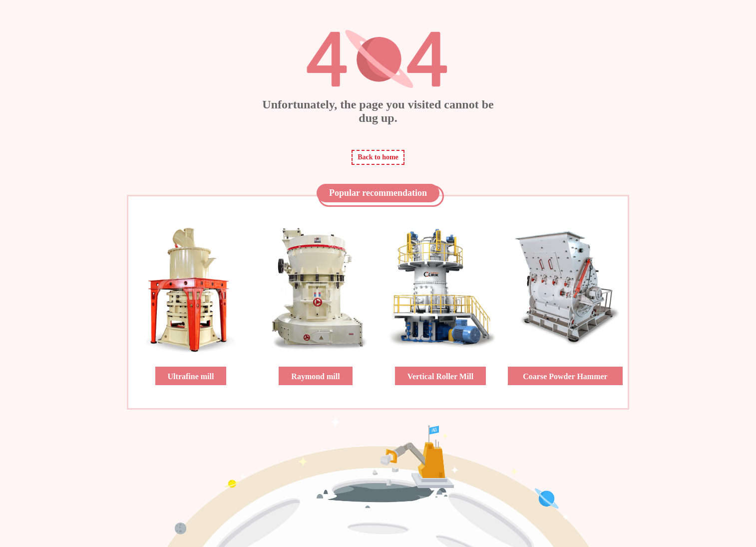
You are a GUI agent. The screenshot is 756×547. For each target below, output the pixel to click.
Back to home (378, 157)
